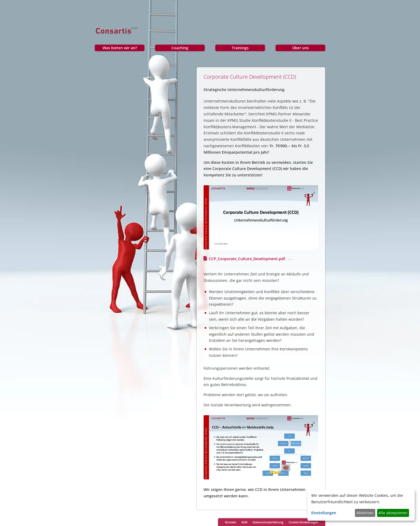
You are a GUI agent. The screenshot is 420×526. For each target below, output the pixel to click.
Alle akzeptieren (393, 513)
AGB (244, 522)
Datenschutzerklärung (268, 522)
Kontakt (230, 522)
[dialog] (361, 505)
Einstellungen (324, 513)
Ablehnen (365, 513)
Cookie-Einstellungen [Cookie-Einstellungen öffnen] (303, 522)
